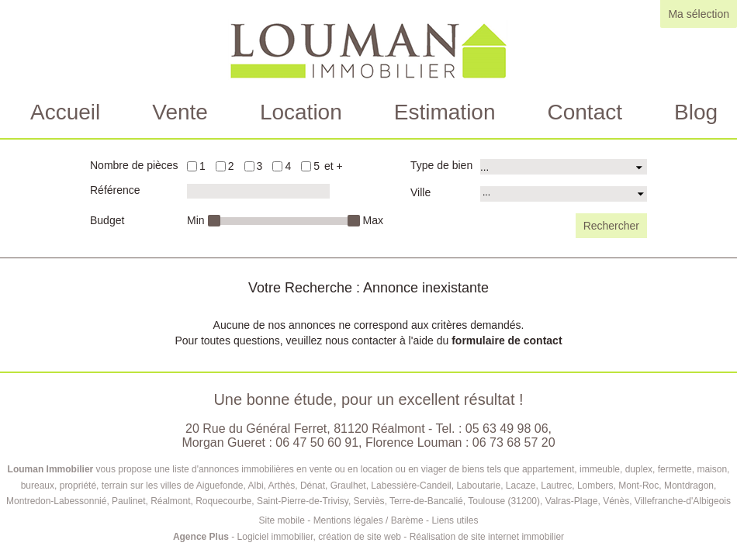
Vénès (616, 501)
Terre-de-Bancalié (426, 501)
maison (712, 469)
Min (196, 220)
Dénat (313, 486)
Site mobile (282, 520)
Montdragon (689, 486)
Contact (585, 112)
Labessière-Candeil (411, 486)
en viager (427, 469)
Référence (115, 190)
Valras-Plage (572, 501)
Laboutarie (478, 486)
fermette (675, 469)
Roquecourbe (223, 501)
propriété (78, 486)
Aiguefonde (220, 486)
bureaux (38, 486)
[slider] (214, 221)
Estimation (445, 112)
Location (301, 112)
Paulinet (128, 501)
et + (334, 166)
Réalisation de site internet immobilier (487, 537)
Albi (256, 486)
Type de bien (441, 165)
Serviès (369, 501)
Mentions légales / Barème (368, 520)
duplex (639, 469)
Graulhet (348, 486)
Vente (180, 112)
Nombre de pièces (134, 165)
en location (370, 469)
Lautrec (556, 486)
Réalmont (170, 501)
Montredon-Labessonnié (56, 501)
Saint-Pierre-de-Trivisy (303, 501)
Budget (107, 220)
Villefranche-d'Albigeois (683, 501)
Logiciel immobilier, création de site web (319, 537)
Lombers (595, 486)
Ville (420, 192)
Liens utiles (455, 520)
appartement (548, 469)
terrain (115, 486)
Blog (696, 112)
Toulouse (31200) (504, 501)
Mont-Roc (638, 486)
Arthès (282, 486)
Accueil (65, 112)
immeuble (600, 469)
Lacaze (521, 486)
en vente (314, 469)
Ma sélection (699, 14)
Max (373, 220)
